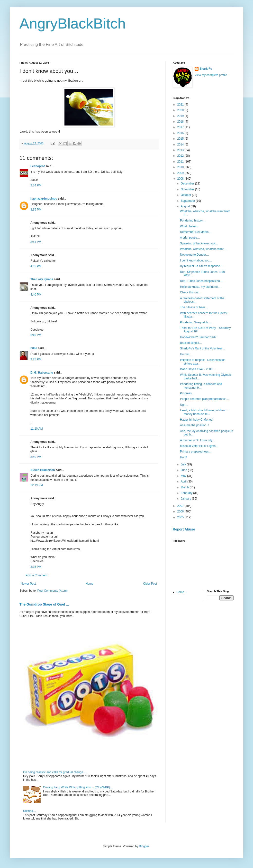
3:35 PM (36, 210)
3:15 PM (36, 567)
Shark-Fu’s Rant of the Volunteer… (203, 348)
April (184, 482)
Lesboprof (38, 166)
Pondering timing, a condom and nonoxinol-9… (201, 386)
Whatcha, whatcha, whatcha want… (203, 249)
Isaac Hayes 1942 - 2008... (197, 369)
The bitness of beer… (194, 307)
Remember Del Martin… (196, 232)
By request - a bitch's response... (201, 266)
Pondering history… (193, 221)
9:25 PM (36, 359)
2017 (181, 127)
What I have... (189, 226)
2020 (181, 110)
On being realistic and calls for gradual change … (55, 772)
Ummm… (186, 354)
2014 (181, 145)
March (185, 487)
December (188, 183)
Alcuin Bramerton (43, 470)
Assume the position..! (194, 425)
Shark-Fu (206, 69)
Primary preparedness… (196, 452)
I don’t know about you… (196, 260)
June (184, 470)
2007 (181, 506)
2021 (181, 105)
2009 (181, 173)
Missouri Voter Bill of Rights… (199, 446)
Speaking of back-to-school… (199, 243)
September (188, 201)
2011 (181, 162)
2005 (181, 517)
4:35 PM (36, 266)
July (184, 464)
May (184, 476)
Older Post (150, 584)
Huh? (184, 457)
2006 (181, 511)
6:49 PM (36, 335)
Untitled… (30, 811)
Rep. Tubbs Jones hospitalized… (201, 281)
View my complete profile (211, 75)
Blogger (144, 846)
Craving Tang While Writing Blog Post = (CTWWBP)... (78, 787)
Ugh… (184, 405)
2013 (181, 150)
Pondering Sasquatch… (195, 322)
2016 (181, 133)
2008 (181, 179)
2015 (181, 139)
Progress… (187, 393)
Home (90, 584)
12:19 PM (37, 485)
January (186, 499)
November (188, 189)
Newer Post (28, 584)
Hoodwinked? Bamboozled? (198, 337)
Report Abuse (184, 529)
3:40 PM (36, 457)
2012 (181, 156)
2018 (181, 122)
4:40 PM (36, 295)
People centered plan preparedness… (205, 399)
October (186, 195)
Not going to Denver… (194, 255)
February (187, 493)
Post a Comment (36, 575)
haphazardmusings (44, 199)
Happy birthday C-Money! (197, 420)
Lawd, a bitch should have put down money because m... (203, 412)
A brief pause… (190, 238)
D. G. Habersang (42, 373)
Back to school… (191, 343)
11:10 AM (37, 429)
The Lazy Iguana (42, 279)
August (186, 206)
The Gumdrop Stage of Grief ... (44, 604)
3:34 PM (36, 185)
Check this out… (191, 292)
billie (34, 348)
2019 (181, 116)
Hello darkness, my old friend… (200, 287)
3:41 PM (36, 242)
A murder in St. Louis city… (198, 440)
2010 (181, 167)
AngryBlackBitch (73, 24)
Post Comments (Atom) (52, 591)
